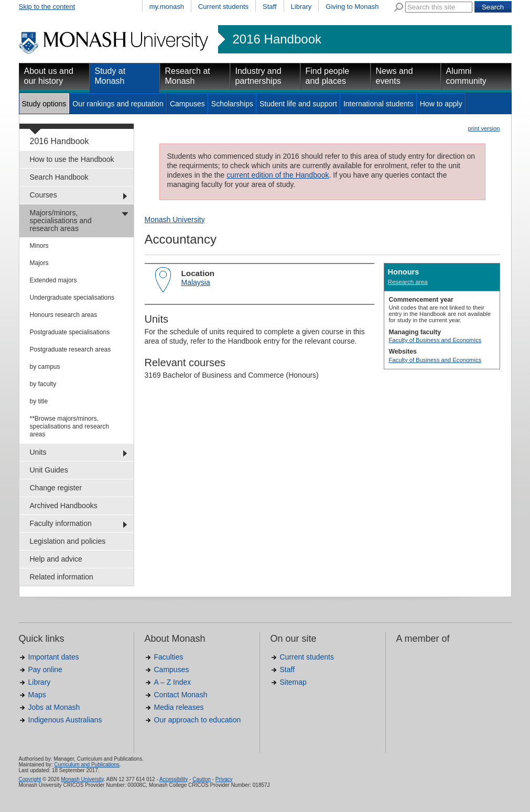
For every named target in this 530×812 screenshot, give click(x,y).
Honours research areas (64, 315)
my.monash (167, 7)
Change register (56, 488)
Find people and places (328, 76)
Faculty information (61, 523)
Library (301, 7)
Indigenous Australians (65, 720)
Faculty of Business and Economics (435, 340)
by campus (45, 367)
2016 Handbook (277, 39)
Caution (201, 779)
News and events (394, 76)
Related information (62, 577)
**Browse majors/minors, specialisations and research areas (69, 426)
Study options (44, 104)
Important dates (54, 657)
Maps (37, 695)
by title (39, 401)
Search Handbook (59, 177)
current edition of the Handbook (278, 175)
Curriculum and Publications (87, 765)
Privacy (224, 779)
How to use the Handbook (72, 159)
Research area (408, 282)
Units (38, 452)
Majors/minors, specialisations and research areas (61, 221)
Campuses (187, 104)
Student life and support (298, 104)
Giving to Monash (352, 7)
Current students (223, 7)
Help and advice (56, 559)
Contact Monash (181, 695)
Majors (39, 263)
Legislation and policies (68, 541)
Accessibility (174, 779)
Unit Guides (49, 470)
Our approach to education (198, 720)
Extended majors (53, 280)
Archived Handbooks (64, 506)
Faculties (169, 657)
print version (484, 128)
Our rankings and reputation (118, 104)
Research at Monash (188, 76)
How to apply (441, 104)
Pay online (45, 670)
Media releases (179, 707)
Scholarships (232, 104)
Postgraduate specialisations (70, 332)
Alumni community (466, 76)
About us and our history (49, 76)
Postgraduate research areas (71, 349)
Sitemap (293, 682)
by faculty (43, 384)
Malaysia (196, 282)
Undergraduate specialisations (72, 298)
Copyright (30, 779)
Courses (44, 195)
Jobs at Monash (54, 707)
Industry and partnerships (258, 76)
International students (378, 104)
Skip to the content (47, 7)
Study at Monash (110, 76)
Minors (39, 246)
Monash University (175, 220)
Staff (270, 7)
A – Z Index (173, 682)
